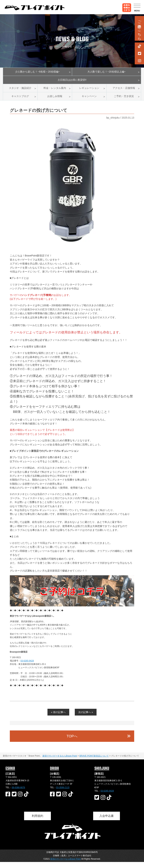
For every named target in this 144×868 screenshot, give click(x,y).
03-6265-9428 (27, 667)
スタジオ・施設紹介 (20, 92)
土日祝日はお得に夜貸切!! (72, 82)
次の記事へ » (86, 718)
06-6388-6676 (18, 794)
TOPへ (72, 742)
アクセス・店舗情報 (124, 92)
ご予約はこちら (139, 28)
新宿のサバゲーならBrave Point (65, 865)
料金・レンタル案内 (55, 92)
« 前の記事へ (58, 718)
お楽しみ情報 (55, 102)
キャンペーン (89, 102)
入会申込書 (107, 822)
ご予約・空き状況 (124, 102)
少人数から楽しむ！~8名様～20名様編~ (37, 72)
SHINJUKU (102, 774)
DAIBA (54, 774)
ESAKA (10, 774)
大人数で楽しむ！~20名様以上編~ (107, 72)
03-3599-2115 (63, 794)
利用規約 (37, 822)
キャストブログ (20, 102)
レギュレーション (89, 92)
